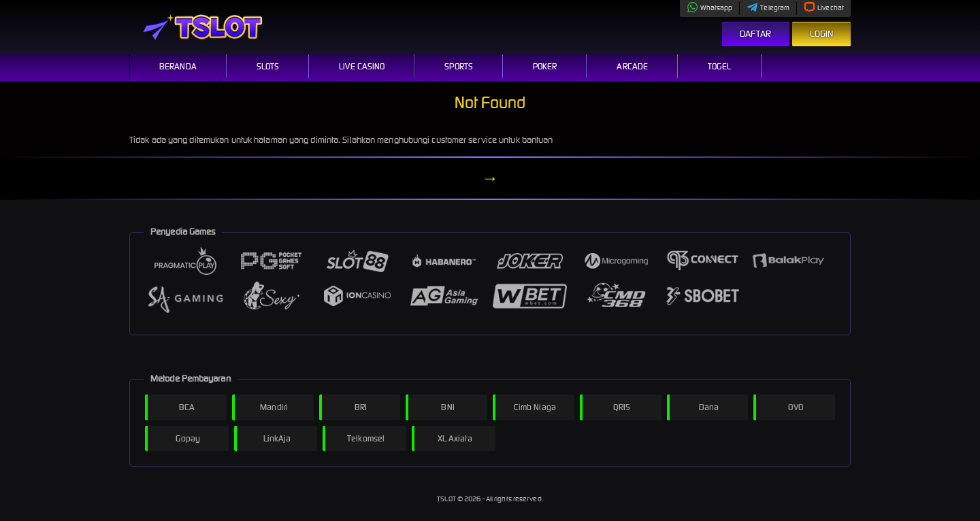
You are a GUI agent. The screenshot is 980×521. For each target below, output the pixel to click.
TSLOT (447, 499)
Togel (720, 66)
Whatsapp (710, 8)
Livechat (824, 8)
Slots (268, 66)
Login (822, 34)
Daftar (756, 34)
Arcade (632, 66)
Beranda (178, 66)
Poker (545, 66)
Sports (459, 66)
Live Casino (362, 66)
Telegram (768, 8)
